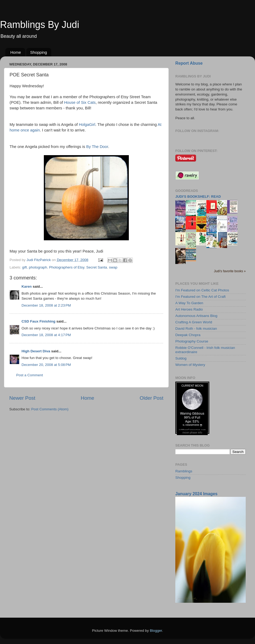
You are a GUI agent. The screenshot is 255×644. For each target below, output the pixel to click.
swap (113, 267)
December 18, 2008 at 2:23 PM (46, 305)
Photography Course (192, 341)
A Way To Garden (189, 303)
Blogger (156, 631)
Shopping (39, 52)
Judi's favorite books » (230, 271)
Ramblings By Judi (40, 25)
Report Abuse (189, 63)
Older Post (152, 398)
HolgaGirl (87, 125)
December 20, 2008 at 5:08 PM (46, 365)
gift (24, 267)
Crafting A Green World (194, 322)
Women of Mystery (190, 365)
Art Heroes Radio (189, 309)
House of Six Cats (80, 102)
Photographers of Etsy (67, 267)
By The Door (97, 147)
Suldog (181, 358)
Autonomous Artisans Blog (196, 316)
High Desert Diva (36, 351)
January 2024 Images (196, 494)
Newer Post (22, 398)
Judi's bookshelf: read (198, 197)
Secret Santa (97, 267)
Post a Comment (30, 375)
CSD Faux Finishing (39, 321)
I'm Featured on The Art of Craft (200, 297)
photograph (38, 267)
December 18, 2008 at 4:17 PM (46, 335)
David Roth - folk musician (196, 329)
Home (16, 52)
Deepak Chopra (188, 335)
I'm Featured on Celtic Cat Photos (202, 290)
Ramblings (184, 471)
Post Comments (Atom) (50, 409)
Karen (27, 286)
